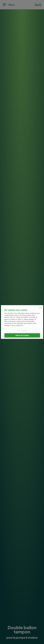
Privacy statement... (17, 325)
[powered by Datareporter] (41, 309)
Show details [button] (22, 331)
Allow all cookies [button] (22, 335)
